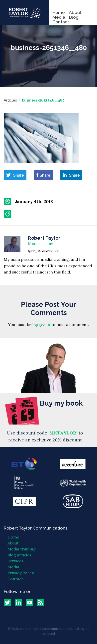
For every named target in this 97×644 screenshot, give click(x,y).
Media (59, 17)
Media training (22, 549)
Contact (61, 22)
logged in (41, 325)
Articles (10, 100)
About (75, 12)
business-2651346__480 (43, 100)
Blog (74, 17)
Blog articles (19, 555)
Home (59, 12)
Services (15, 561)
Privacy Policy (21, 573)
